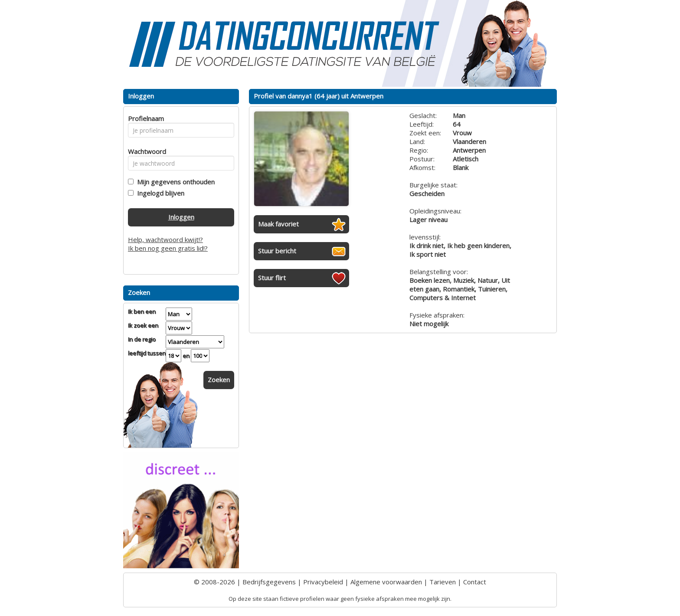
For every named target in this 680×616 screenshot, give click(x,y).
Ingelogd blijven (159, 193)
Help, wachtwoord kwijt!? (165, 239)
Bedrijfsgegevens (269, 582)
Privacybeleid (323, 582)
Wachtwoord (145, 151)
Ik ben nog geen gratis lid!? (168, 248)
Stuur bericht (277, 251)
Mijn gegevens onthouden (174, 182)
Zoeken (219, 380)
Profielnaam (145, 118)
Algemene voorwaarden (386, 582)
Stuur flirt (272, 278)
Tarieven (443, 582)
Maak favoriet (278, 224)
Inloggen (181, 217)
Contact (475, 582)
